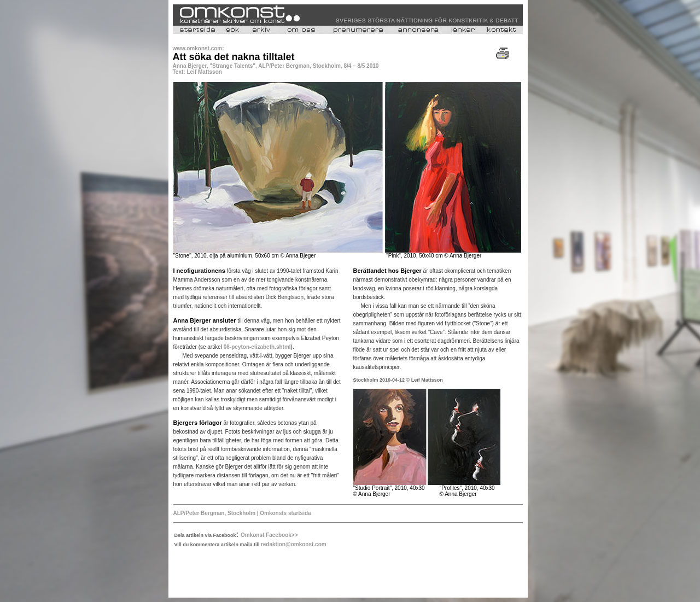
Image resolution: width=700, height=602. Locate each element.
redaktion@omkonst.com (294, 544)
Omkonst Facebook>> (269, 535)
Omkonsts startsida (285, 513)
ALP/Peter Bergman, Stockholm (215, 513)
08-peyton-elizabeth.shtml (257, 347)
